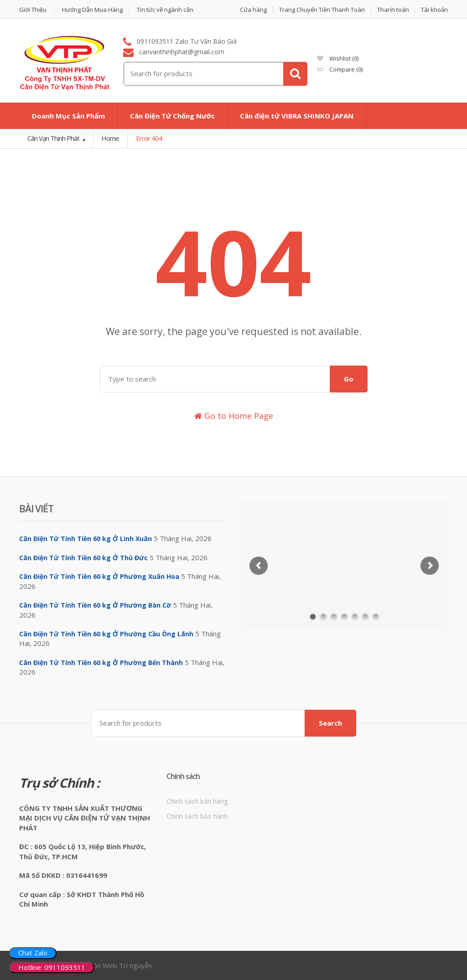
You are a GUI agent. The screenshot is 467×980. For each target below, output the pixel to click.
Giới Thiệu (33, 10)
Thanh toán (393, 10)
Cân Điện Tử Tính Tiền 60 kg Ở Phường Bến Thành (101, 663)
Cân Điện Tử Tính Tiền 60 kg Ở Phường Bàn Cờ (95, 605)
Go (349, 379)
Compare (340, 69)
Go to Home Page (234, 416)
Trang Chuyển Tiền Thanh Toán (322, 10)
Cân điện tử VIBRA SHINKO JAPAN (297, 116)
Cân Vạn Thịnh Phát (54, 138)
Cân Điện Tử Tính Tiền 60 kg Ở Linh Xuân (86, 539)
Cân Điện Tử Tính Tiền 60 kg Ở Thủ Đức (83, 558)
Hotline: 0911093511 (52, 967)
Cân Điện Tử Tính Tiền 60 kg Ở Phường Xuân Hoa (99, 576)
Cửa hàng (253, 10)
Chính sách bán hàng (197, 801)
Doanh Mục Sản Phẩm (68, 116)
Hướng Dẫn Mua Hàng (92, 10)
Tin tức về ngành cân (165, 10)
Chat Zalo (33, 953)
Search (330, 723)
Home (110, 138)
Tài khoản (434, 10)
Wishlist (338, 58)
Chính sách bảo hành (197, 816)
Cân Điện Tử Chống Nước (172, 116)
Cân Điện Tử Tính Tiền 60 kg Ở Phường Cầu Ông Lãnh (106, 634)
